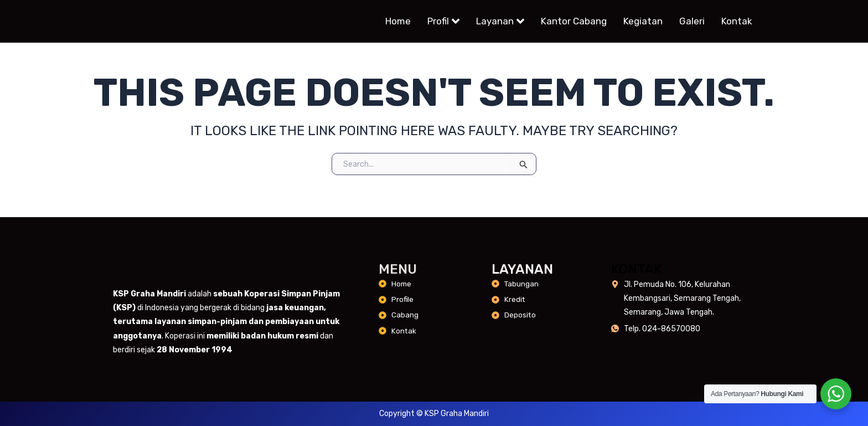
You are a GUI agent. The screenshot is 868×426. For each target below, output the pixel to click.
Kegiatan (643, 22)
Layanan (500, 22)
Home (398, 22)
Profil (443, 22)
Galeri (692, 22)
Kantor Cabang (574, 22)
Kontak (737, 22)
